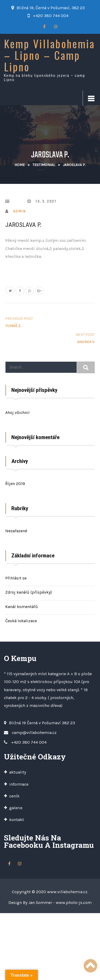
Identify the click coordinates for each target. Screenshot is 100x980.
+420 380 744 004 (51, 16)
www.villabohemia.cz (67, 892)
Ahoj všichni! (17, 412)
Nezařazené (16, 531)
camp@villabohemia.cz (34, 733)
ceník (14, 796)
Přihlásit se (16, 578)
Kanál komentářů (22, 607)
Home (20, 165)
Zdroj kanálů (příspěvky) (29, 592)
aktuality (18, 772)
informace (19, 784)
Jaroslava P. (23, 225)
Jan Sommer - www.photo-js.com (60, 902)
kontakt (17, 820)
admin (19, 211)
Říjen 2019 (15, 484)
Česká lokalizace (21, 621)
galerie (16, 808)
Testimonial (44, 165)
